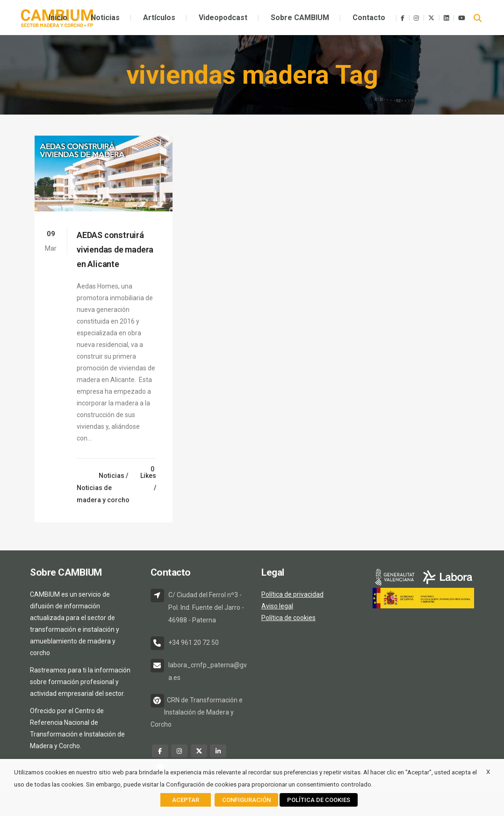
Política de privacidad (292, 594)
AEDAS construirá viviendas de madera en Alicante (115, 249)
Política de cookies (288, 618)
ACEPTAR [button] (186, 800)
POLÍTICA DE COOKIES (319, 800)
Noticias (112, 476)
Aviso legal (277, 606)
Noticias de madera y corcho (103, 494)
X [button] (488, 772)
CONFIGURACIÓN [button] (246, 800)
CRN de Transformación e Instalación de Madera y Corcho (197, 712)
